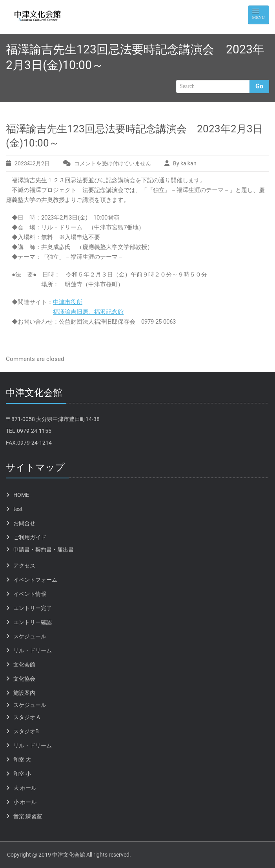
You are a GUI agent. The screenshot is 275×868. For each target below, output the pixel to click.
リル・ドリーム (33, 650)
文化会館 (24, 665)
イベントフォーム (35, 580)
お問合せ (24, 523)
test (18, 509)
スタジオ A (27, 717)
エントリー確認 (33, 622)
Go (259, 86)
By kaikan (185, 163)
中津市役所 (68, 302)
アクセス (24, 566)
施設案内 (24, 693)
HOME (21, 495)
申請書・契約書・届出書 (44, 549)
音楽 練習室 (28, 816)
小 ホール (25, 802)
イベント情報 (30, 594)
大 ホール (25, 788)
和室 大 (22, 760)
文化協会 (24, 679)
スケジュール (30, 636)
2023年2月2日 (32, 163)
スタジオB (26, 731)
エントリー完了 (33, 608)
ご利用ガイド (30, 537)
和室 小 (22, 774)
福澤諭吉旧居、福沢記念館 (88, 312)
